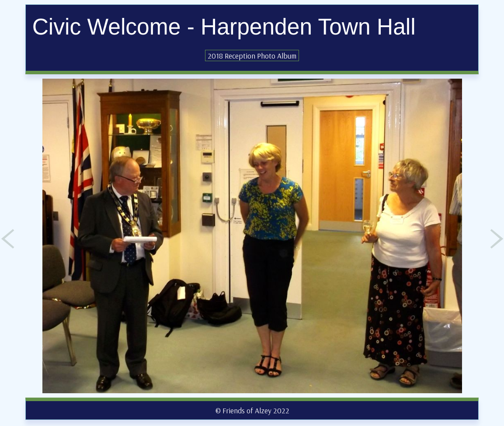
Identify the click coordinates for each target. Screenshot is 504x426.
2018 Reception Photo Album (252, 55)
